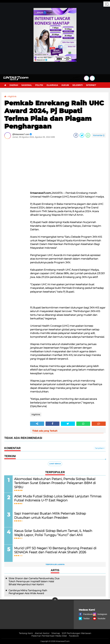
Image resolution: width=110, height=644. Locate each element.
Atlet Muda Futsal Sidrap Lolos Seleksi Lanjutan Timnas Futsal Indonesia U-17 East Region (58, 498)
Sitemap (56, 633)
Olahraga (53, 85)
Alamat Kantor (42, 633)
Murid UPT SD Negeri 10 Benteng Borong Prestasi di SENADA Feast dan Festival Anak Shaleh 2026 (55, 550)
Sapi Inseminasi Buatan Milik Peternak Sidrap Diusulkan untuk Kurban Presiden (50, 516)
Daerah (14, 85)
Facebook (74, 636)
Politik (39, 85)
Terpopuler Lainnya (55, 565)
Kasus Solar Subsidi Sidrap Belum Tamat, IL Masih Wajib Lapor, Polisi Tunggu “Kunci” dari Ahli (53, 533)
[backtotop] (55, 600)
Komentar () (99, 135)
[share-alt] (37, 424)
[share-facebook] (76, 135)
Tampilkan (100, 448)
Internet (92, 85)
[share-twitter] (82, 135)
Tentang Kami (26, 633)
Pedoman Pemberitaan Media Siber (49, 636)
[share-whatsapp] (88, 135)
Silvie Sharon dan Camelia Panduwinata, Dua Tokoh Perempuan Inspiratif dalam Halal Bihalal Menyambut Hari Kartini (34, 582)
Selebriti (78, 85)
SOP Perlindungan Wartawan (76, 633)
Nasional (27, 85)
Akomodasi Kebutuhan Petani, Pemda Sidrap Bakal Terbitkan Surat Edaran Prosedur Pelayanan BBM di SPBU (55, 483)
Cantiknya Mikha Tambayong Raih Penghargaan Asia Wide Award (28, 592)
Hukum (66, 85)
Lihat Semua (55, 464)
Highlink (12, 96)
